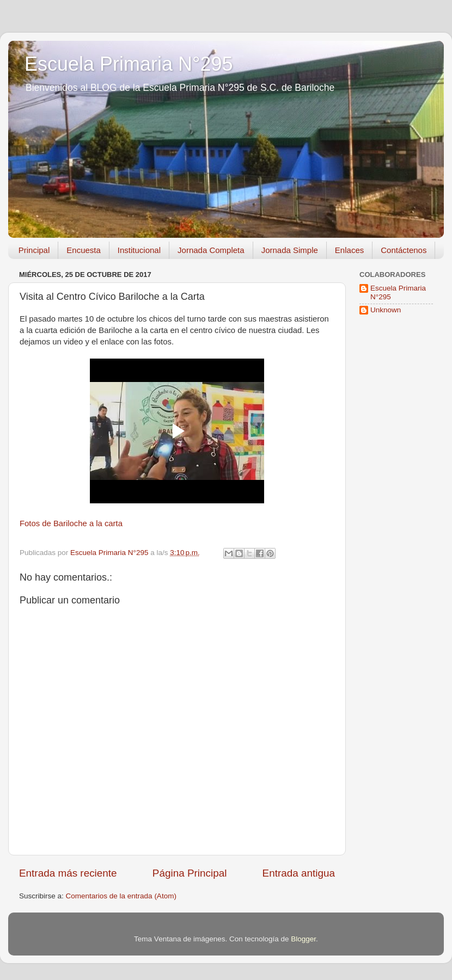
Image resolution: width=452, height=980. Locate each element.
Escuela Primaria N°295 (129, 64)
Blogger (303, 939)
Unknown (386, 310)
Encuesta (84, 250)
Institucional (139, 250)
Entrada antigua (299, 873)
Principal (34, 250)
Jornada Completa (211, 250)
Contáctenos (404, 250)
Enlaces (349, 250)
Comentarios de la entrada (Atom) (121, 896)
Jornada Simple (290, 250)
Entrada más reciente (68, 873)
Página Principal (190, 873)
